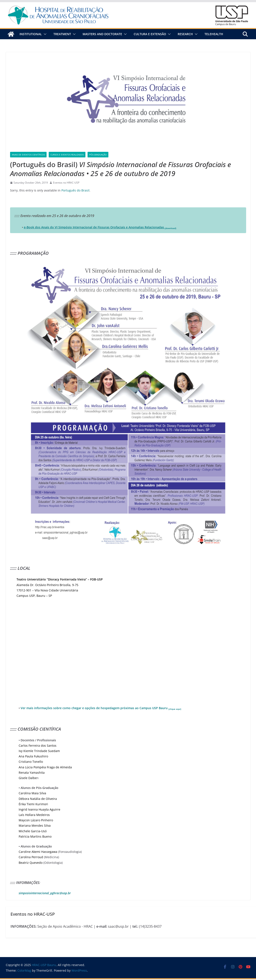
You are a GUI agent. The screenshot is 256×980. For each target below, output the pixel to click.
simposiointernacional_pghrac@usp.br (45, 893)
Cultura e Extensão (150, 34)
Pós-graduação (98, 155)
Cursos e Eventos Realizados (67, 155)
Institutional (31, 34)
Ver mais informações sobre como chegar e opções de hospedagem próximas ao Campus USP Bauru (101, 708)
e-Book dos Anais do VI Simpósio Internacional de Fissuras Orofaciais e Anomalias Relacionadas (100, 227)
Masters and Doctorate (102, 34)
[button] (44, 34)
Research (185, 34)
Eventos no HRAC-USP (66, 183)
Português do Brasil (75, 190)
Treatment (62, 34)
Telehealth (214, 34)
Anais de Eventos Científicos (28, 155)
